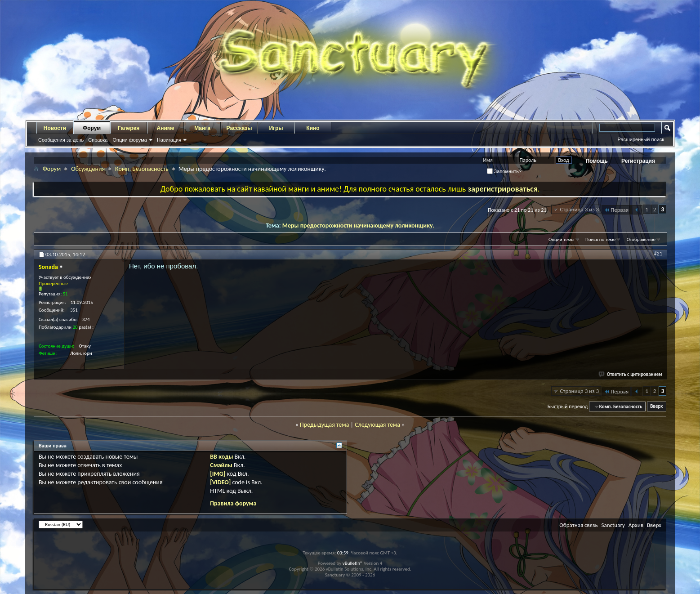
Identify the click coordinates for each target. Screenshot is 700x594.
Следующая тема (377, 425)
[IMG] (218, 474)
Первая (616, 210)
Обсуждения (88, 169)
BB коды (221, 457)
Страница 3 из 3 (579, 209)
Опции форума (129, 140)
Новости (55, 128)
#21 (658, 254)
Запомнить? (504, 171)
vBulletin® (353, 563)
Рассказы (239, 128)
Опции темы (562, 239)
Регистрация (638, 161)
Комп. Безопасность (142, 169)
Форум (92, 128)
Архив (636, 525)
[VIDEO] (220, 482)
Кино (313, 128)
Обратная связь (578, 525)
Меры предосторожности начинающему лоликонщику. (358, 226)
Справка (98, 140)
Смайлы (221, 465)
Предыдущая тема (324, 425)
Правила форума (233, 503)
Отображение (641, 239)
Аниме (166, 128)
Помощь (597, 161)
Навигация (169, 140)
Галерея (129, 128)
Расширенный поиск (641, 139)
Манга (202, 128)
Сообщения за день (61, 140)
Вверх (656, 407)
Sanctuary (613, 525)
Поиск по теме (600, 239)
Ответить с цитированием (631, 374)
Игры (276, 128)
